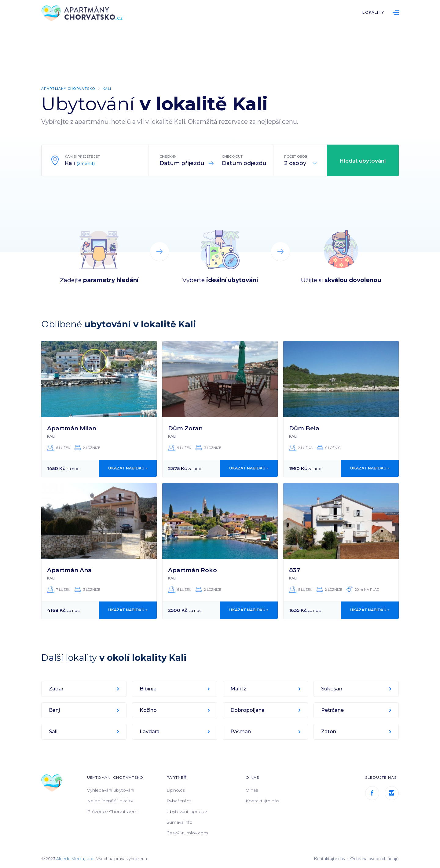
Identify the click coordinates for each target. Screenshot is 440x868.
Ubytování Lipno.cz (187, 811)
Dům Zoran (185, 428)
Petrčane (333, 710)
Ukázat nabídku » (128, 468)
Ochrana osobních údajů (374, 859)
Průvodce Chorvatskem (112, 811)
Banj (55, 710)
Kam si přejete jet (82, 156)
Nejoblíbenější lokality (110, 801)
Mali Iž (238, 689)
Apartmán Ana (69, 570)
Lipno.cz (176, 790)
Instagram (392, 793)
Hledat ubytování (363, 161)
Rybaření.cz (179, 801)
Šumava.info (180, 822)
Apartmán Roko (193, 570)
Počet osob (296, 156)
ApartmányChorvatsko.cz (84, 14)
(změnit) (86, 164)
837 (295, 570)
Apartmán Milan (72, 428)
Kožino (148, 710)
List (396, 13)
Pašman (241, 732)
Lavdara (150, 732)
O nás (252, 790)
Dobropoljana (248, 710)
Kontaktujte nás (262, 801)
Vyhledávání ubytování (111, 790)
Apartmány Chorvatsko (69, 89)
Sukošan (332, 689)
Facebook (372, 793)
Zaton (329, 732)
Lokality (373, 12)
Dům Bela (304, 428)
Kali (108, 89)
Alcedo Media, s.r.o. (75, 859)
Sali (53, 732)
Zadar (57, 689)
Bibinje (148, 689)
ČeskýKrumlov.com (187, 833)
